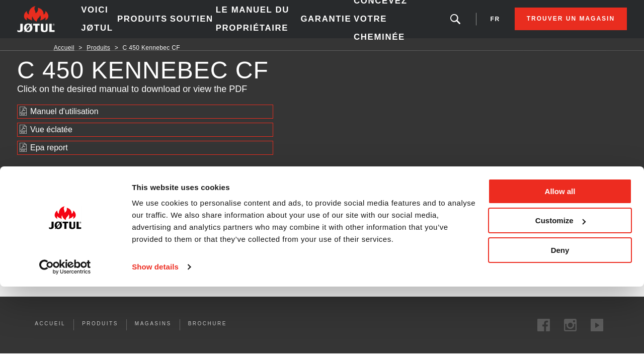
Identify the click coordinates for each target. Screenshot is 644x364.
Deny (560, 328)
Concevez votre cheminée (380, 25)
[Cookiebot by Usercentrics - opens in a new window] (65, 344)
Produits (167, 25)
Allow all (560, 269)
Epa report (49, 160)
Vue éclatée (51, 142)
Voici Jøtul (125, 25)
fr (459, 25)
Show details (155, 344)
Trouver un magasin (534, 25)
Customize (560, 298)
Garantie (329, 25)
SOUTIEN (215, 25)
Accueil (64, 60)
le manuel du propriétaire (270, 25)
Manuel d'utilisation (64, 123)
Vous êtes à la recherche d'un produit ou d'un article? (423, 25)
